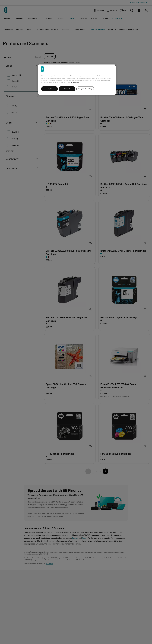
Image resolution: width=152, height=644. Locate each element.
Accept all (49, 89)
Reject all (67, 89)
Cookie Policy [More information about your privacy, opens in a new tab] (75, 82)
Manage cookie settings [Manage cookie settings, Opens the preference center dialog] (85, 89)
